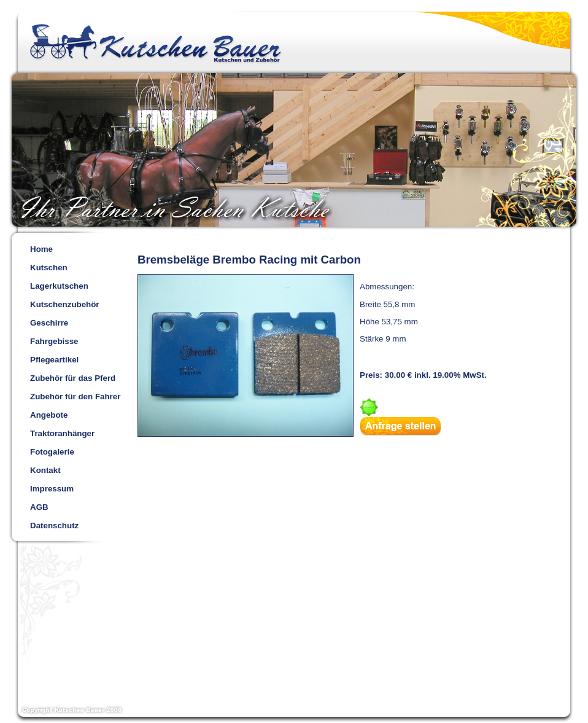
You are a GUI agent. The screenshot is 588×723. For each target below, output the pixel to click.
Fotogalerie (52, 452)
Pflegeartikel (54, 360)
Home (41, 249)
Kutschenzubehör (65, 304)
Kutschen (49, 268)
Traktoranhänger (62, 433)
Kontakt (45, 470)
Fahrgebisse (54, 341)
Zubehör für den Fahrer (75, 397)
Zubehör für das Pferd (73, 378)
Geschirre (49, 323)
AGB (39, 507)
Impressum (52, 489)
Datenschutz (54, 526)
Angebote (49, 415)
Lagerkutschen (59, 286)
